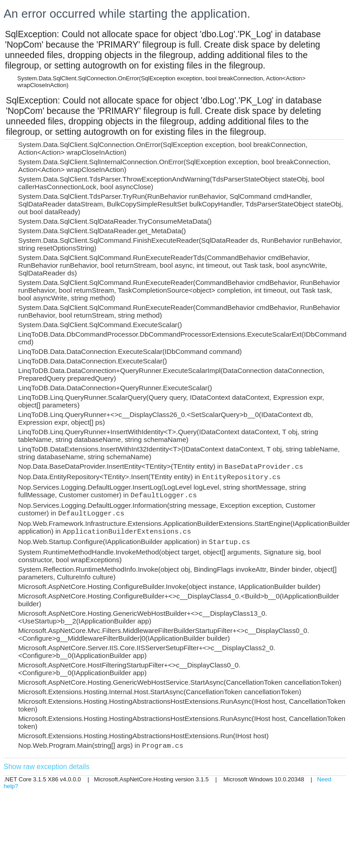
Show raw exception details (47, 767)
